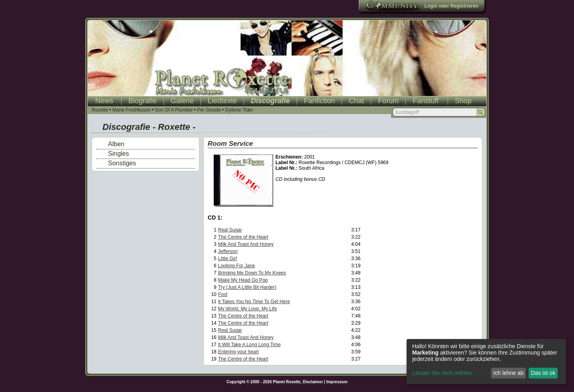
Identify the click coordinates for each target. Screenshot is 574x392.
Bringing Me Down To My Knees (252, 273)
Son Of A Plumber (174, 110)
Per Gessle (209, 110)
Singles (118, 154)
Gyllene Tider (239, 110)
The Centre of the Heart (243, 237)
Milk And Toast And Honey (246, 244)
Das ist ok (543, 373)
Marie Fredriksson (132, 110)
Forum (388, 101)
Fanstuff (426, 101)
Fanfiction (319, 101)
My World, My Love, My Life (248, 309)
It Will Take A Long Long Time (249, 345)
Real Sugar (230, 230)
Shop (463, 101)
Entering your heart (238, 352)
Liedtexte (222, 101)
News (104, 101)
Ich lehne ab (508, 373)
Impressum (337, 382)
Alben (116, 144)
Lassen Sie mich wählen (442, 373)
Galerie (182, 101)
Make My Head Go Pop (243, 280)
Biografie (143, 101)
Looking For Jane (237, 266)
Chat (356, 101)
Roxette (100, 110)
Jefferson (228, 251)
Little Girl (227, 259)
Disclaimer (313, 382)
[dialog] (486, 362)
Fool (223, 294)
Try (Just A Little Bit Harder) (247, 287)
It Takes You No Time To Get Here (254, 302)
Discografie (270, 101)
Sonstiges (122, 163)
